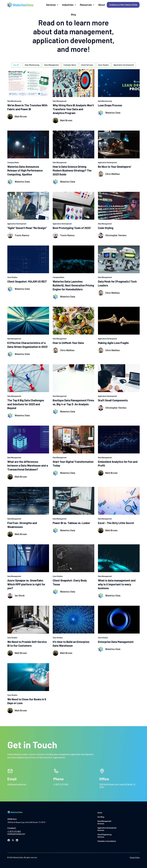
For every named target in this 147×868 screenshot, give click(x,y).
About (102, 5)
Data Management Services (104, 822)
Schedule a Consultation (107, 841)
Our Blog (101, 817)
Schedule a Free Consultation (123, 5)
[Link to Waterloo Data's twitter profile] (13, 840)
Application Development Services (107, 829)
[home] (20, 5)
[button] (52, 5)
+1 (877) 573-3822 (61, 784)
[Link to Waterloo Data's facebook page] (9, 840)
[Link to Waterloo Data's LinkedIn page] (17, 840)
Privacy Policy (135, 858)
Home (100, 813)
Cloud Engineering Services (105, 836)
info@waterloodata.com (17, 784)
